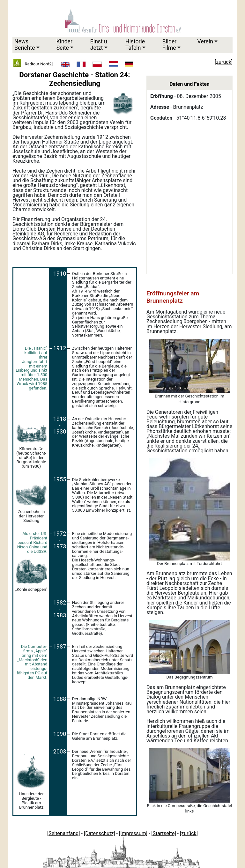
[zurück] (189, 833)
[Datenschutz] (100, 833)
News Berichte (25, 45)
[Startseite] (163, 833)
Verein (205, 41)
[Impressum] (133, 833)
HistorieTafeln (135, 45)
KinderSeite (64, 45)
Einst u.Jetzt (100, 45)
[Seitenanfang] (64, 833)
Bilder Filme (169, 45)
